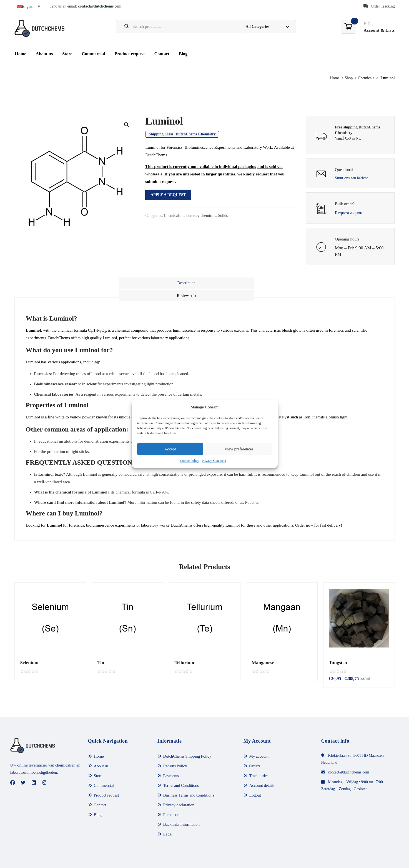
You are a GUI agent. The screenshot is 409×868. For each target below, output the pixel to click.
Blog (183, 54)
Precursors (172, 802)
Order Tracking (379, 6)
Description (161, 283)
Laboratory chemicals (199, 216)
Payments (171, 763)
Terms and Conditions (181, 772)
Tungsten (337, 648)
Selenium (28, 648)
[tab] (162, 283)
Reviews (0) (247, 283)
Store (67, 54)
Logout (255, 782)
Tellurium (184, 648)
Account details (262, 772)
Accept (170, 449)
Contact (162, 54)
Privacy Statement (214, 461)
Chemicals (366, 78)
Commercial (93, 54)
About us (44, 54)
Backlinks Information (181, 811)
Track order (259, 763)
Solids (223, 216)
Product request (130, 54)
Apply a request (168, 195)
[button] (127, 125)
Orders (255, 753)
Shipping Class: (182, 134)
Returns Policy (175, 753)
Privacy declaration (179, 792)
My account (259, 743)
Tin (101, 648)
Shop (349, 78)
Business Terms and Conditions (189, 782)
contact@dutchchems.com (100, 6)
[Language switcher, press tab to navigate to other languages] (29, 6)
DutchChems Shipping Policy (187, 743)
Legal (168, 821)
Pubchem (253, 488)
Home (21, 54)
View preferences (239, 449)
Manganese (262, 648)
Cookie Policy (190, 461)
